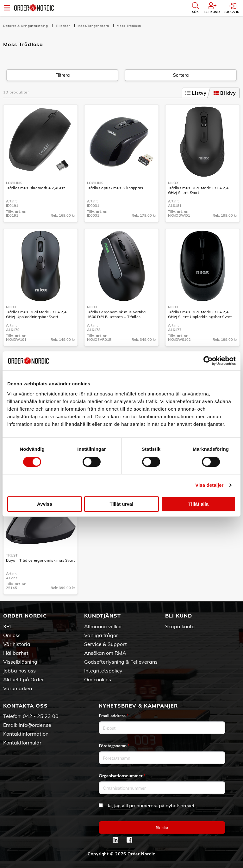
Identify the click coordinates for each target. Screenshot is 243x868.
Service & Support (106, 644)
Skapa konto (180, 626)
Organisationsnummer (122, 776)
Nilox (173, 183)
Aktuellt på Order (24, 679)
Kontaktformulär (22, 743)
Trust (12, 555)
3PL (8, 626)
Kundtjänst (103, 616)
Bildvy (225, 93)
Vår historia (17, 644)
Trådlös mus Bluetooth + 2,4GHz (36, 188)
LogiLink (14, 183)
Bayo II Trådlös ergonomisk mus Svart (40, 560)
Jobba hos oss (19, 671)
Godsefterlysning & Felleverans (121, 662)
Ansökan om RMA (105, 653)
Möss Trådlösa (129, 26)
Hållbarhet (16, 653)
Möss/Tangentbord (94, 26)
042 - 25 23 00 (41, 716)
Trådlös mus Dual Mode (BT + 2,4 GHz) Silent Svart (198, 190)
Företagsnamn (114, 746)
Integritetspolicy (103, 671)
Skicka (162, 827)
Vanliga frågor (101, 635)
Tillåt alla (198, 504)
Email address (114, 716)
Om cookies (98, 679)
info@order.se (35, 725)
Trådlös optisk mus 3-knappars (115, 188)
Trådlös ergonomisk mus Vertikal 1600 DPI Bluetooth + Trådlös (117, 314)
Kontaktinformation (26, 734)
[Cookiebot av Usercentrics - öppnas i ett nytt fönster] (208, 361)
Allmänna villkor (103, 626)
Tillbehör (64, 26)
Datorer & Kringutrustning (26, 26)
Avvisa (45, 504)
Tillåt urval (122, 504)
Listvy (196, 93)
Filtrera (62, 75)
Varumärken (18, 688)
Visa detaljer (209, 485)
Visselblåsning (20, 662)
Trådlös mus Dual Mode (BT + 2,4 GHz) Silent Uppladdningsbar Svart (200, 314)
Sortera (181, 75)
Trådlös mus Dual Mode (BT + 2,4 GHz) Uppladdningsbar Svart (36, 314)
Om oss (12, 635)
